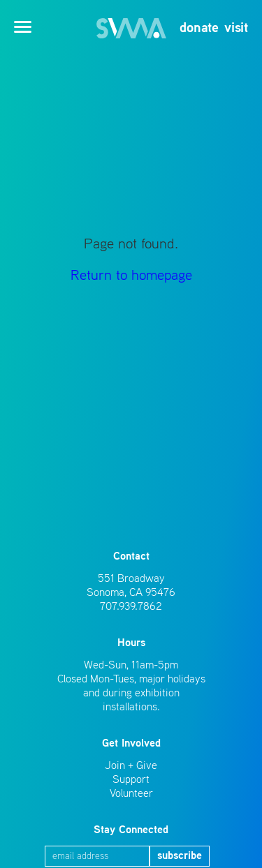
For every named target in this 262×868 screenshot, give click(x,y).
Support (131, 780)
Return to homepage (131, 276)
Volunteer (131, 794)
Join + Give (131, 766)
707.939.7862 (131, 607)
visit (236, 29)
